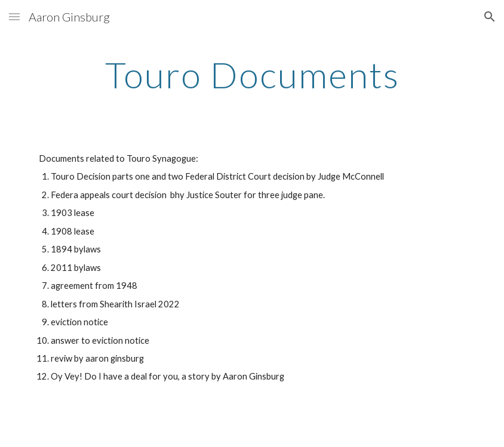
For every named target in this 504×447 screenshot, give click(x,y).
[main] (252, 75)
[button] (14, 16)
